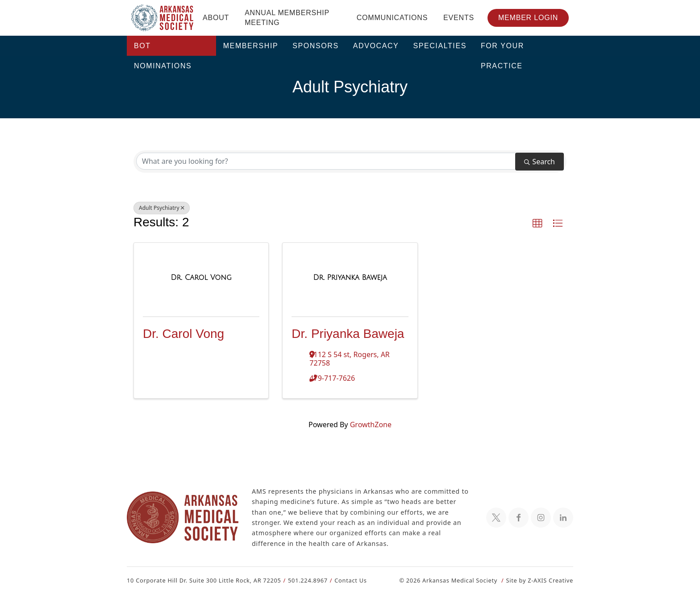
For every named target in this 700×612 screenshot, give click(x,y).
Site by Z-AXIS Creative (539, 580)
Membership (251, 46)
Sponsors (316, 46)
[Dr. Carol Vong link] (201, 278)
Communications (392, 18)
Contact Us (345, 580)
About (216, 18)
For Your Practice (502, 49)
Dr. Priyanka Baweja (348, 334)
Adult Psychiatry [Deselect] (160, 208)
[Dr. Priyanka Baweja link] (350, 278)
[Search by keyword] (326, 161)
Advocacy (376, 46)
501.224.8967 (304, 580)
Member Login (528, 18)
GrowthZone (370, 424)
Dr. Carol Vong (183, 334)
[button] (537, 224)
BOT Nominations (163, 49)
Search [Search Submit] (540, 161)
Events (459, 18)
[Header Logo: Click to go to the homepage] (162, 18)
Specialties (440, 46)
